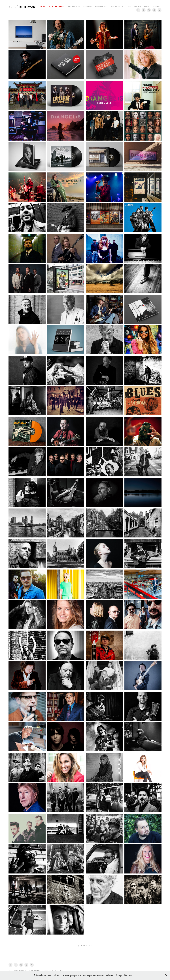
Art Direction (117, 6)
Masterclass (74, 6)
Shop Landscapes (57, 6)
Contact (156, 6)
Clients (137, 6)
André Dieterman (22, 7)
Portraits (87, 6)
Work (43, 6)
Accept (119, 975)
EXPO (129, 6)
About (147, 6)
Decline (128, 975)
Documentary (101, 6)
